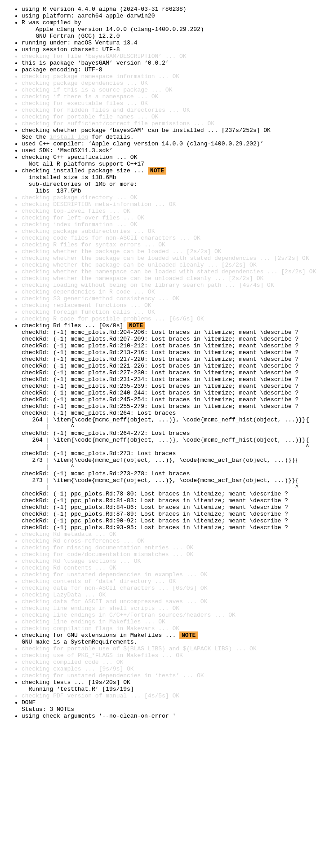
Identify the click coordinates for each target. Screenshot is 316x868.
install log (69, 163)
